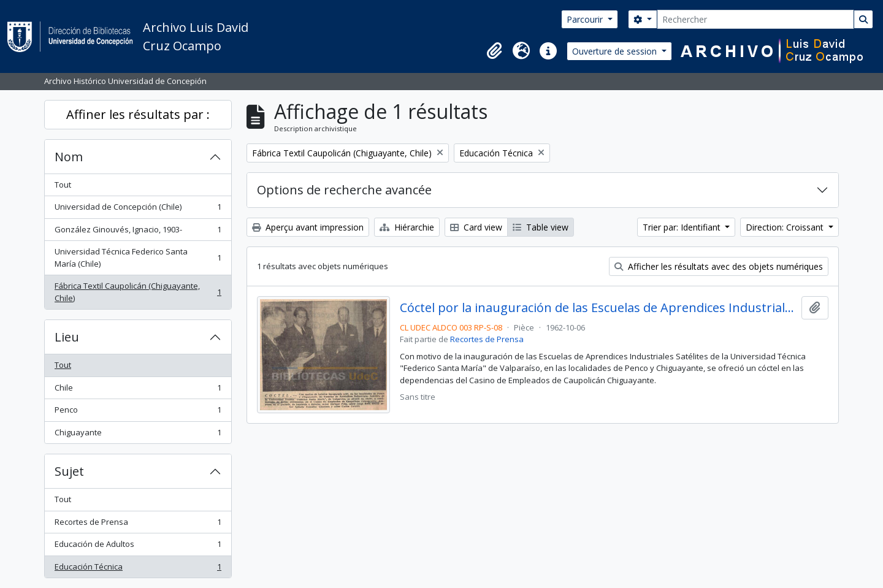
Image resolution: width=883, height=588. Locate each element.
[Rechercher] (755, 19)
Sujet (69, 471)
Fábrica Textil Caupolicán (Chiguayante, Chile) (138, 292)
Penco (138, 412)
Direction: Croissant (786, 227)
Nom (69, 157)
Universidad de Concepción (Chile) (138, 209)
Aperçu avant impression (308, 227)
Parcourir (586, 19)
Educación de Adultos (138, 547)
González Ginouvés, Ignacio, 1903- (138, 232)
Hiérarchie (407, 227)
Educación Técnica (138, 569)
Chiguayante (138, 435)
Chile (138, 390)
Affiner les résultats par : (138, 114)
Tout (63, 185)
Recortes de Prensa (138, 525)
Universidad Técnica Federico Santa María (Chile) (138, 258)
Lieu (67, 337)
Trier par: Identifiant (683, 227)
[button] (494, 51)
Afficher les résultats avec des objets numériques (719, 266)
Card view (476, 227)
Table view (541, 227)
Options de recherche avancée (344, 190)
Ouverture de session (616, 51)
